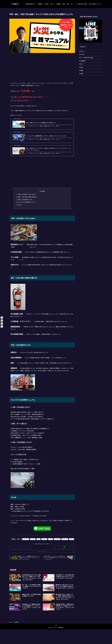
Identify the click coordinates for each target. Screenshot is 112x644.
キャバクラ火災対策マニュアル (27, 202)
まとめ (20, 205)
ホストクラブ (65, 539)
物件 (82, 67)
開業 (18, 539)
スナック (50, 539)
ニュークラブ (57, 539)
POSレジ (83, 51)
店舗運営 (13, 539)
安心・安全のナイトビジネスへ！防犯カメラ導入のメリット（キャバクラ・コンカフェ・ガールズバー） (49, 149)
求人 (82, 64)
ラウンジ (71, 539)
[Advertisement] (42, 66)
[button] (20, 547)
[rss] (56, 625)
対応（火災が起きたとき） (26, 200)
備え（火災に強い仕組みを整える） (28, 197)
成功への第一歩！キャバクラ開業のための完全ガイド (41, 123)
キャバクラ (33, 539)
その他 (83, 54)
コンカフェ (44, 539)
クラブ (38, 539)
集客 (82, 74)
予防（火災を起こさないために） (27, 194)
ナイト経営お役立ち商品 (87, 58)
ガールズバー (26, 539)
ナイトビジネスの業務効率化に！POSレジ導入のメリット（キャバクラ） (47, 136)
